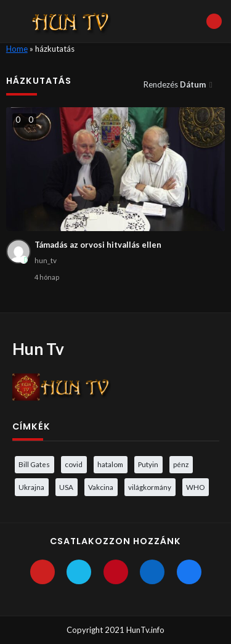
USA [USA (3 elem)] (66, 487)
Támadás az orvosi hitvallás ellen (98, 245)
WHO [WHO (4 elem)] (195, 487)
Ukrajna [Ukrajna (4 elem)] (31, 487)
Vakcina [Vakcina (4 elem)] (101, 487)
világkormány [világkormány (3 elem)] (150, 487)
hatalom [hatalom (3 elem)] (110, 464)
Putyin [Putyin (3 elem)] (148, 464)
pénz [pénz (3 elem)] (181, 464)
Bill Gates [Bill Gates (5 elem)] (34, 464)
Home (17, 49)
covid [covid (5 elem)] (74, 464)
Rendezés (176, 84)
